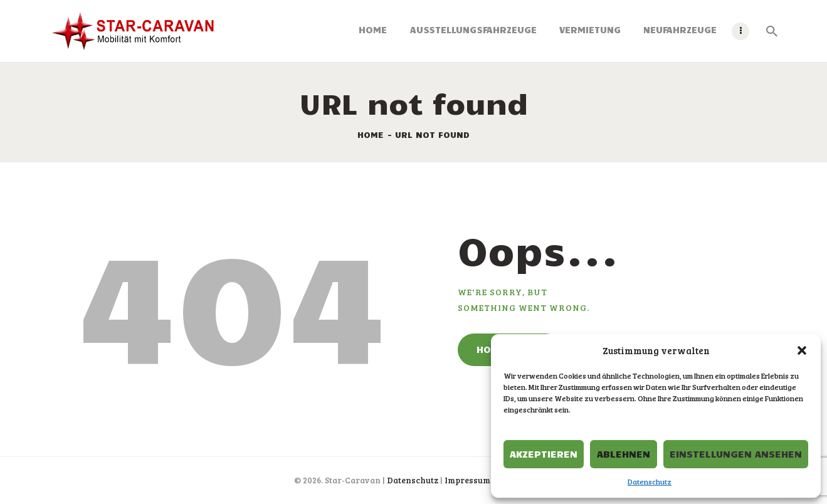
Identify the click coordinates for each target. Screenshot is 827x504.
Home (371, 134)
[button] (802, 350)
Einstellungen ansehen (736, 454)
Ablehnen (624, 454)
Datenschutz (650, 481)
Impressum (467, 480)
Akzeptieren (544, 454)
